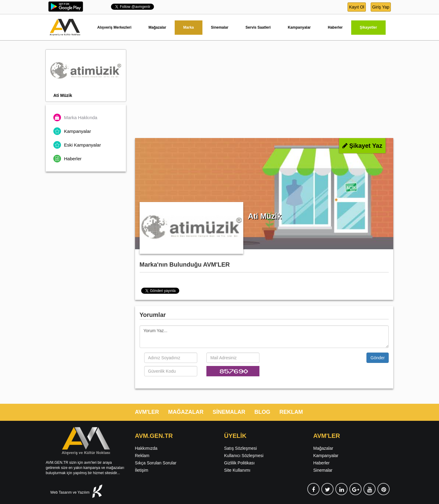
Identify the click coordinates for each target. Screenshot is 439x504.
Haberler (335, 27)
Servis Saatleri (258, 27)
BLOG (262, 412)
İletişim (142, 470)
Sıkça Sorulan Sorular (156, 463)
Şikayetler (368, 27)
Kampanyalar (299, 27)
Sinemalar (220, 27)
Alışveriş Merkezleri (114, 27)
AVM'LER (147, 412)
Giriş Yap (381, 7)
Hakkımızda (146, 448)
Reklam (142, 456)
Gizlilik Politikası (239, 463)
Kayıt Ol (357, 7)
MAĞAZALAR (186, 412)
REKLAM (291, 412)
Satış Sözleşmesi (240, 448)
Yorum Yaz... (264, 337)
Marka (189, 27)
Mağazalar (157, 27)
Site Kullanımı (237, 470)
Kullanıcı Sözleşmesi (244, 456)
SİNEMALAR (229, 412)
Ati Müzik (63, 95)
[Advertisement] (264, 92)
